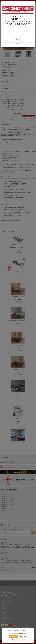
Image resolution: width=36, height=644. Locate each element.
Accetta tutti (13, 636)
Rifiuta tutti (23, 636)
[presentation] (18, 34)
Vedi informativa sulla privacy (18, 633)
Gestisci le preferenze (18, 640)
